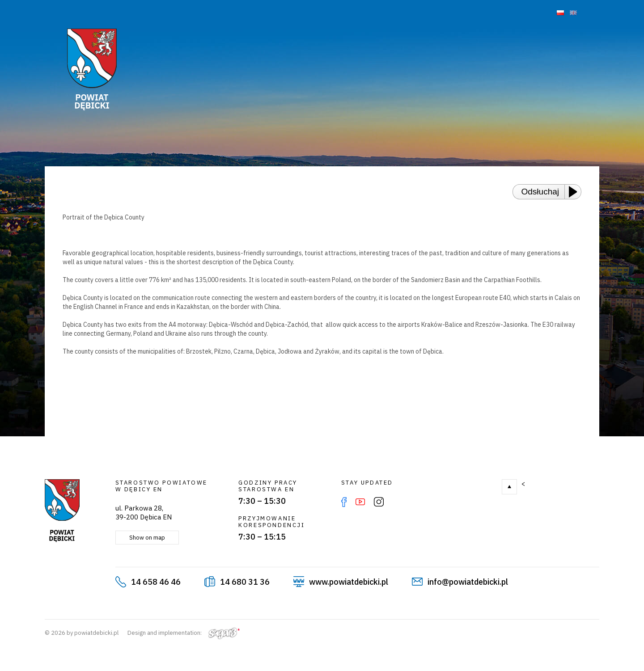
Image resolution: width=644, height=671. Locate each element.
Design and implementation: (184, 633)
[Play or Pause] (576, 192)
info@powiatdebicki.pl (468, 582)
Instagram (379, 502)
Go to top (509, 487)
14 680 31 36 (245, 582)
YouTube (360, 502)
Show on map (147, 538)
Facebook (344, 502)
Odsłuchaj (540, 192)
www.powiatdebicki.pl (349, 582)
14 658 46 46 (156, 582)
